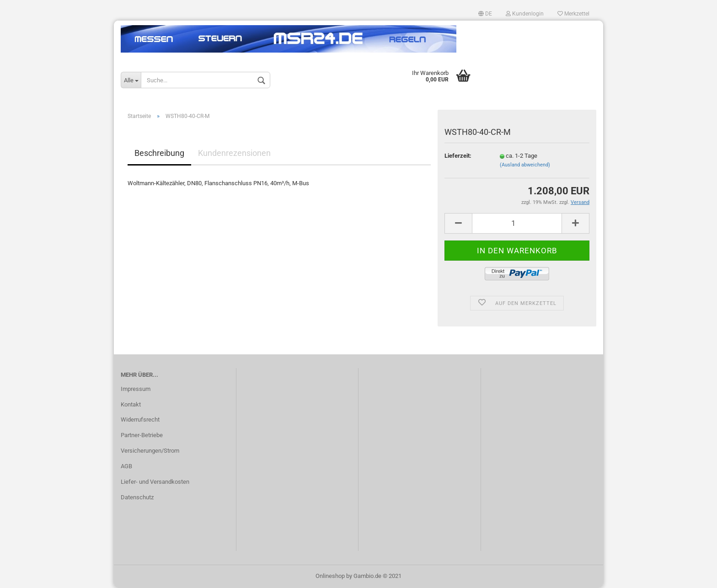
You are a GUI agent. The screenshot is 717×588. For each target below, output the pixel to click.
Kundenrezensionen (234, 153)
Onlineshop (330, 576)
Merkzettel (573, 14)
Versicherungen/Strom (150, 451)
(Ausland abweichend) (525, 165)
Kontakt (131, 404)
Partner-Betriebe (142, 435)
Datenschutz (137, 497)
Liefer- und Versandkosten (155, 482)
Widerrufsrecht (140, 420)
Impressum (136, 389)
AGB (126, 466)
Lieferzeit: (458, 156)
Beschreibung (159, 153)
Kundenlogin (525, 14)
